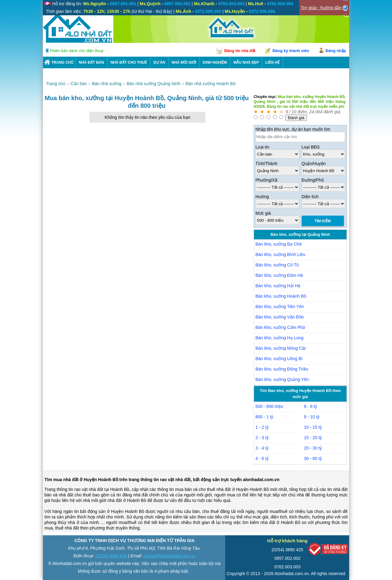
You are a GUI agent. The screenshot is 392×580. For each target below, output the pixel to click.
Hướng (262, 197)
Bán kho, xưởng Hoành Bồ (281, 296)
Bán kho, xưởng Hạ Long (279, 338)
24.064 (316, 112)
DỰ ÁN (159, 62)
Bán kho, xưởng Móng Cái (281, 348)
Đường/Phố (313, 180)
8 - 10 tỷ (312, 417)
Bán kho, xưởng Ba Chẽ (279, 244)
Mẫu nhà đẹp (246, 62)
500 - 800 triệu (269, 406)
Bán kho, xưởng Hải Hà (278, 286)
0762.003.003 (288, 567)
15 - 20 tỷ (313, 438)
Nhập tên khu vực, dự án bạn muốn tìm (293, 129)
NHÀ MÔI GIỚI (184, 62)
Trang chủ (62, 62)
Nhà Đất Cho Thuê (129, 62)
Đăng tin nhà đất (240, 51)
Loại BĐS (311, 147)
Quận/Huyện (314, 164)
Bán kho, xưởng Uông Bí (279, 359)
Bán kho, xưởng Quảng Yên (282, 379)
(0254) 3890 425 (111, 556)
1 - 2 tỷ (262, 427)
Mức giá (263, 213)
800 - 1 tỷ (264, 417)
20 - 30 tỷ (313, 448)
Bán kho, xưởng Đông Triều (282, 369)
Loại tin (262, 147)
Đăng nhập (336, 51)
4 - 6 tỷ (262, 458)
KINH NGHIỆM (215, 62)
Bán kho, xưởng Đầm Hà (279, 275)
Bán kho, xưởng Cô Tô (277, 265)
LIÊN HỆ (272, 62)
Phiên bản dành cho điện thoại (77, 51)
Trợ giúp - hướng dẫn (321, 8)
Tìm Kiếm (323, 221)
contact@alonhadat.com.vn (169, 556)
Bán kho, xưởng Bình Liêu (280, 254)
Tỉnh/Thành (266, 164)
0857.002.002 (288, 558)
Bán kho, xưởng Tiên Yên (280, 307)
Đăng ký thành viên (291, 51)
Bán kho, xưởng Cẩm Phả (280, 327)
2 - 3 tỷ (262, 438)
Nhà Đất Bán (91, 62)
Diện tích (310, 197)
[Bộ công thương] (328, 550)
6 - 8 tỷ (311, 406)
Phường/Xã (266, 180)
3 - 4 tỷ (262, 448)
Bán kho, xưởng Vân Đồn (280, 317)
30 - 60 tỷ (313, 458)
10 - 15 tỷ (313, 427)
